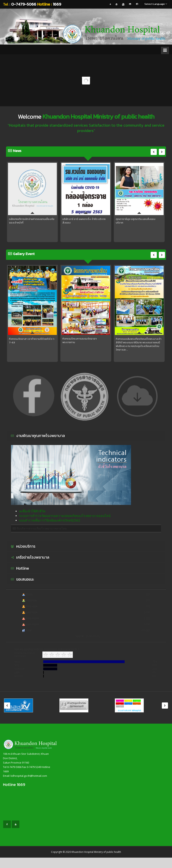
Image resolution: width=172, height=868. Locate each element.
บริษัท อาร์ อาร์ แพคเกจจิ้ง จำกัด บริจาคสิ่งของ (84, 221)
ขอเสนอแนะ (22, 579)
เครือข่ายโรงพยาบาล (29, 557)
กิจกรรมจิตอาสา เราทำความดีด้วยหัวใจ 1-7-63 (32, 341)
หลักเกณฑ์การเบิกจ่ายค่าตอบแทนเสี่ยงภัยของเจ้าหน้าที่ (32, 221)
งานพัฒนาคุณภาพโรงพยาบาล (37, 436)
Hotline (19, 568)
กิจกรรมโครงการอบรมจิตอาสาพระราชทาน (80, 341)
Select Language (156, 4)
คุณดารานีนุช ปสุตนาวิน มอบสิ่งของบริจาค (136, 221)
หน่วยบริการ (23, 546)
